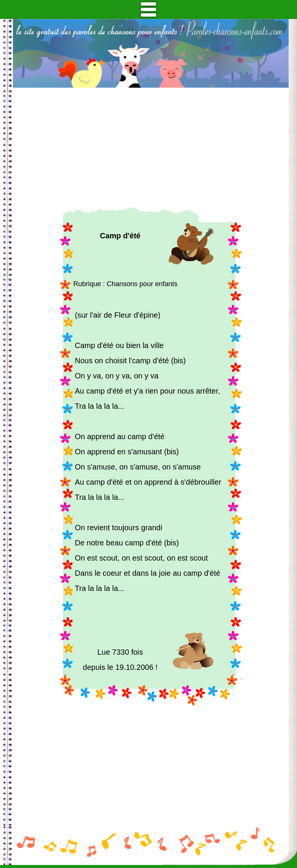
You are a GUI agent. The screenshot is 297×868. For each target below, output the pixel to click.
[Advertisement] (151, 148)
